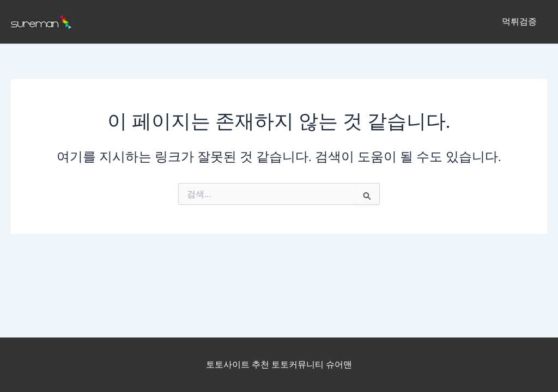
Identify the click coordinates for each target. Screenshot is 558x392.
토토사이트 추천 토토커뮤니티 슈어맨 (279, 365)
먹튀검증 (521, 22)
